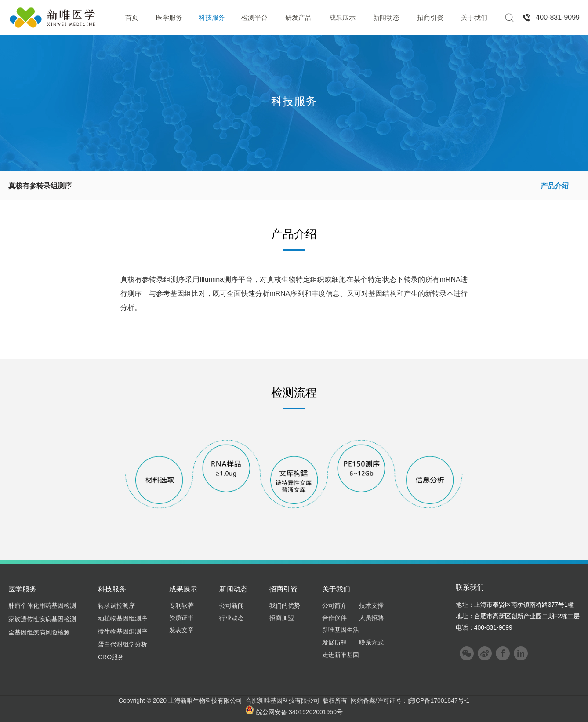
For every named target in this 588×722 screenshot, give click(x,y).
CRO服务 (111, 657)
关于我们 (474, 17)
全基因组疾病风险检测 (39, 632)
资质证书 (181, 618)
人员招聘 (371, 618)
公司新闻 (232, 605)
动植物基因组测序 (123, 618)
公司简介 (334, 605)
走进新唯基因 (341, 655)
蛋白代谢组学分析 (123, 644)
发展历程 (334, 642)
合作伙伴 (334, 618)
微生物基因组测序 (123, 631)
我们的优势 (285, 605)
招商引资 (430, 17)
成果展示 (342, 17)
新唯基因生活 (341, 630)
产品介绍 (555, 186)
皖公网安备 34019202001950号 (294, 712)
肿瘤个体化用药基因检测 (42, 605)
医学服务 (169, 17)
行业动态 (232, 618)
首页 (132, 17)
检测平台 (254, 17)
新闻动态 (386, 17)
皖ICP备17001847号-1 (439, 700)
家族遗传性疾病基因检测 (42, 619)
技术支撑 (371, 605)
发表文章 (181, 630)
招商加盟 (282, 618)
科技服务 (212, 17)
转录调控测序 (116, 605)
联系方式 (371, 642)
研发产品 (298, 17)
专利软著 (181, 605)
